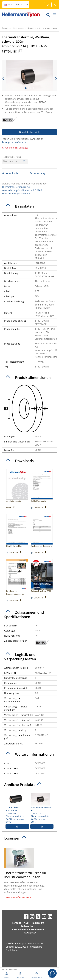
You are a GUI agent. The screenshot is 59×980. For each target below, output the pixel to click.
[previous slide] (3, 79)
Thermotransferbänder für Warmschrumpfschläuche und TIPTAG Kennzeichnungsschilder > (22, 190)
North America (16, 5)
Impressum (38, 923)
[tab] (29, 206)
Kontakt (16, 923)
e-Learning (37, 173)
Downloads (10, 173)
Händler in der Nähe (11, 157)
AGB (26, 923)
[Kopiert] (20, 51)
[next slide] (56, 79)
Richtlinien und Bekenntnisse (28, 929)
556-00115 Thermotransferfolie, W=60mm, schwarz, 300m (42, 808)
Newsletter (30, 933)
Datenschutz (28, 926)
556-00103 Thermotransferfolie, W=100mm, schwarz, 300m (17, 808)
